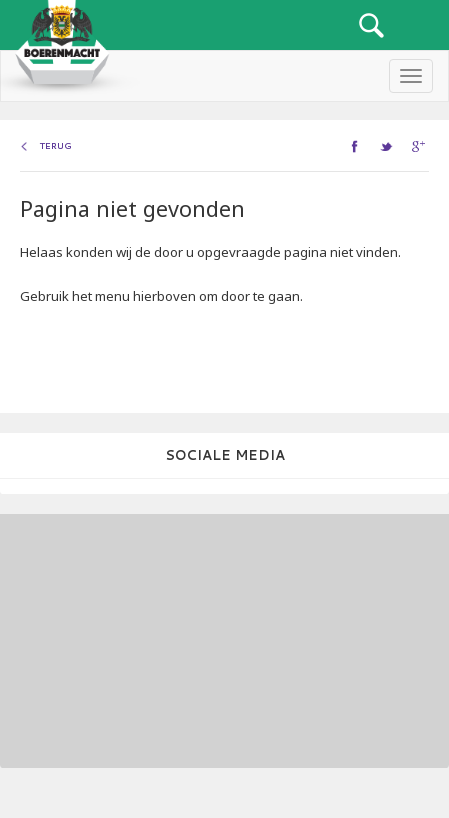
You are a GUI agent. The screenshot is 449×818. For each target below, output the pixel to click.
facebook (356, 146)
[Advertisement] (135, 639)
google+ (420, 146)
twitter (388, 146)
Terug (56, 146)
